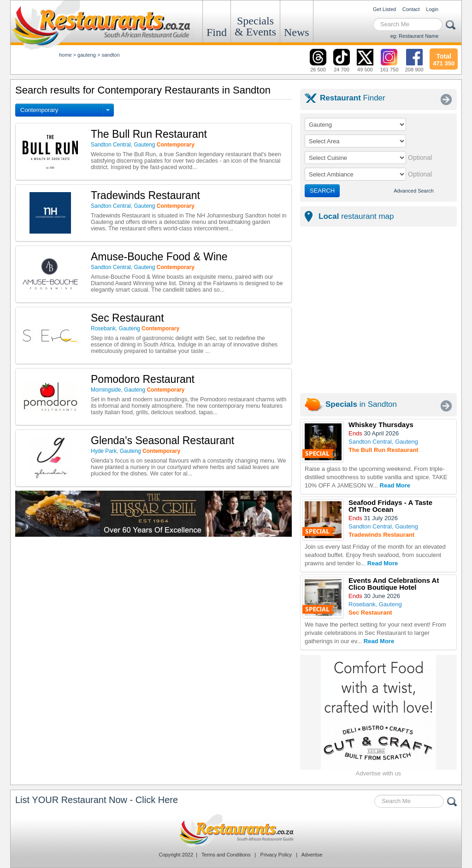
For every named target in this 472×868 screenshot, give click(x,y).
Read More (395, 485)
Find (217, 32)
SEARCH (322, 191)
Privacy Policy (276, 855)
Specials (255, 26)
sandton (110, 55)
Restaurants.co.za (236, 831)
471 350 (444, 59)
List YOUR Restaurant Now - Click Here (97, 800)
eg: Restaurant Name (415, 36)
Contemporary (39, 110)
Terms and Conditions (226, 855)
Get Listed (384, 9)
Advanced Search (414, 191)
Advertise (312, 855)
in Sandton (361, 404)
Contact (411, 9)
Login (432, 9)
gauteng (87, 55)
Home (65, 55)
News (297, 32)
